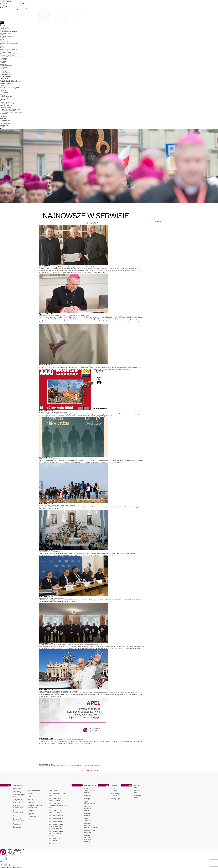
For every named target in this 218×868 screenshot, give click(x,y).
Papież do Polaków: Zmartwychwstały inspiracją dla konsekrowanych (58, 691)
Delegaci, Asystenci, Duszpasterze (35, 807)
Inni (29, 820)
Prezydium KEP (18, 800)
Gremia (15, 816)
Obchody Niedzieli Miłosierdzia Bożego (50, 552)
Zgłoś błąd (20, 867)
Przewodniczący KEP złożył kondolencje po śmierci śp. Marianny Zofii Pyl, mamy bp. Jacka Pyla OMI (67, 315)
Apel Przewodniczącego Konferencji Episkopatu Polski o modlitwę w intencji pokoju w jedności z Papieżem (69, 766)
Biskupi (87, 799)
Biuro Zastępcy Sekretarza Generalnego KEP (58, 805)
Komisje (30, 793)
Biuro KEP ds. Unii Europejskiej (56, 839)
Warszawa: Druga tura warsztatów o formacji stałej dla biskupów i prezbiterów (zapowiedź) (64, 366)
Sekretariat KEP (55, 790)
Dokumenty (17, 792)
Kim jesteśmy (18, 786)
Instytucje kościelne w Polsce (89, 809)
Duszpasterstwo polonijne (90, 832)
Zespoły (30, 800)
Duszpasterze (32, 817)
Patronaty (16, 824)
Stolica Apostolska (88, 820)
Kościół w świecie (88, 815)
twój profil (4, 5)
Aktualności (17, 789)
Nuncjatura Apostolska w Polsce (89, 791)
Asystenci (31, 814)
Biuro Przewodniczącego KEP (58, 794)
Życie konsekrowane (90, 803)
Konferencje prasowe (115, 795)
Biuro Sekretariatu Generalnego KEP (56, 811)
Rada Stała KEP (18, 803)
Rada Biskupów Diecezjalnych (18, 807)
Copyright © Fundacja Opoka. (8, 866)
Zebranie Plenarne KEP (18, 812)
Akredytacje (115, 799)
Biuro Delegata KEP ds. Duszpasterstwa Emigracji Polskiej (57, 826)
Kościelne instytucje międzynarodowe (91, 826)
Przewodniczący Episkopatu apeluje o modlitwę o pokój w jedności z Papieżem (61, 740)
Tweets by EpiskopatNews (153, 222)
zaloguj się (19, 10)
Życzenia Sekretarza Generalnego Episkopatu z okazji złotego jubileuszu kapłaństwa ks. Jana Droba (67, 267)
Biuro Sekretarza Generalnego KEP (56, 799)
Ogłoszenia (17, 827)
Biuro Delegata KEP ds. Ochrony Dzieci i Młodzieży (57, 833)
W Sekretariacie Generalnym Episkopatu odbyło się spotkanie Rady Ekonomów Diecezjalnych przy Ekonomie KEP (70, 645)
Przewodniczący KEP (19, 796)
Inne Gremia (32, 803)
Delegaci (31, 811)
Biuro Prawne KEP (56, 821)
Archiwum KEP (54, 843)
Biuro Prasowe (114, 790)
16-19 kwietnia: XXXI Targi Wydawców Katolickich (53, 412)
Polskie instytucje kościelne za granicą (89, 838)
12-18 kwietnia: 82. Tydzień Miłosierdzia (50, 459)
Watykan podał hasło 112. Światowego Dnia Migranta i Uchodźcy (57, 505)
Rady (29, 796)
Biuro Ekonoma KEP (56, 815)
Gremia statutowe (34, 790)
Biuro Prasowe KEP (56, 818)
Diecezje (87, 796)
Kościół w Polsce (90, 786)
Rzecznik (114, 786)
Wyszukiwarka (7, 1)
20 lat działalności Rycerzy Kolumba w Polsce (51, 598)
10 (97, 223)
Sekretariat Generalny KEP (18, 820)
